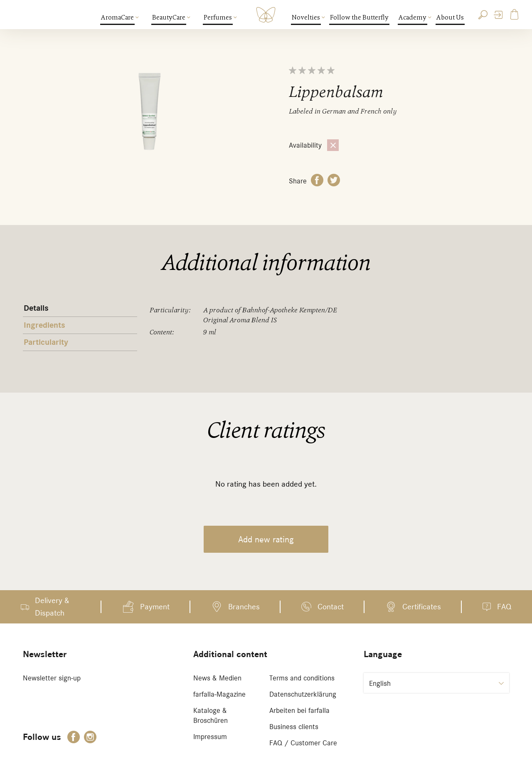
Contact (331, 607)
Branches (244, 607)
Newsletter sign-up (52, 678)
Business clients (294, 727)
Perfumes (218, 17)
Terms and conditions (302, 678)
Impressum (210, 737)
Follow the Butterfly (359, 17)
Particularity (46, 342)
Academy (413, 17)
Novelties (306, 17)
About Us (450, 17)
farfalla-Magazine (219, 694)
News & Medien (217, 678)
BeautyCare (169, 17)
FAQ (504, 607)
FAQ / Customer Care (303, 743)
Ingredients (44, 325)
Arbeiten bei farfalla (299, 710)
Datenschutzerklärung (303, 694)
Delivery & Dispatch (52, 607)
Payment (155, 607)
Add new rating (266, 539)
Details (36, 308)
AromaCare (118, 17)
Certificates (422, 607)
